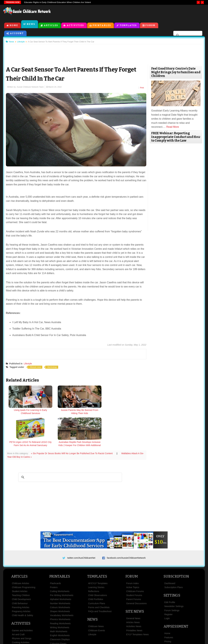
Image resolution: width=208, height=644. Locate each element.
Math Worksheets (59, 600)
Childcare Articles (21, 552)
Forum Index (133, 552)
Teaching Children (21, 564)
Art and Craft (18, 603)
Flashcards (55, 552)
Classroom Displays (60, 608)
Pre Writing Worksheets (62, 564)
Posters (54, 556)
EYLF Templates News (137, 603)
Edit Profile (170, 571)
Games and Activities (22, 599)
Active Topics (133, 556)
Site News (135, 580)
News (31, 24)
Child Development (21, 568)
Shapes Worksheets (60, 580)
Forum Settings (172, 579)
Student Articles (20, 560)
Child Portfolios (96, 568)
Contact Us (169, 625)
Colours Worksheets (60, 576)
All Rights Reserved (127, 636)
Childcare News (96, 595)
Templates (128, 26)
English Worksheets (60, 604)
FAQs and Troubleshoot (100, 580)
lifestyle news (37, 367)
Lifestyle (29, 363)
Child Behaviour (20, 572)
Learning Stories (96, 556)
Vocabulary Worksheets (62, 584)
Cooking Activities (21, 611)
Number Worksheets (60, 572)
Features (169, 606)
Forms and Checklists (99, 576)
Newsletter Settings (174, 575)
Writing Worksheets (60, 596)
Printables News (134, 599)
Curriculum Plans (97, 572)
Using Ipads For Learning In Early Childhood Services (25, 411)
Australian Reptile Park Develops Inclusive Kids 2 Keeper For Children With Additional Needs (128, 414)
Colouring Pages (58, 612)
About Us (38, 625)
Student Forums (134, 564)
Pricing (168, 610)
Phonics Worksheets (60, 588)
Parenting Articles (21, 576)
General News (133, 587)
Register (168, 583)
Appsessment (176, 595)
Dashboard (170, 552)
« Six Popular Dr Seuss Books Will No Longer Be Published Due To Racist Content (73, 420)
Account (17, 34)
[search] (187, 36)
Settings (172, 564)
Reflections (94, 560)
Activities (75, 26)
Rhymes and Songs (22, 607)
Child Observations (97, 564)
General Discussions (136, 572)
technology (54, 367)
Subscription (176, 545)
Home (14, 26)
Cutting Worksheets (60, 560)
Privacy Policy (133, 625)
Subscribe (152, 625)
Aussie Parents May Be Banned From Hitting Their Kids (59, 413)
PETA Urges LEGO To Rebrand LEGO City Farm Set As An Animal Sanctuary (94, 413)
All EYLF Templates (98, 552)
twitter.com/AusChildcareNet (81, 525)
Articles (51, 26)
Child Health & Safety (23, 584)
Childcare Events (97, 599)
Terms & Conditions (77, 625)
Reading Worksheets (60, 592)
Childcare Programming (24, 556)
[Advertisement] (133, 13)
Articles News (133, 591)
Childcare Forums (135, 560)
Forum (151, 26)
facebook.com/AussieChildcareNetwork (126, 525)
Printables (102, 26)
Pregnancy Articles (21, 580)
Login (167, 587)
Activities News (134, 595)
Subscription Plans (173, 556)
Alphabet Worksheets (61, 568)
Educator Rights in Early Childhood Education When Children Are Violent (57, 2)
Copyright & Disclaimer (106, 625)
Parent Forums (134, 568)
